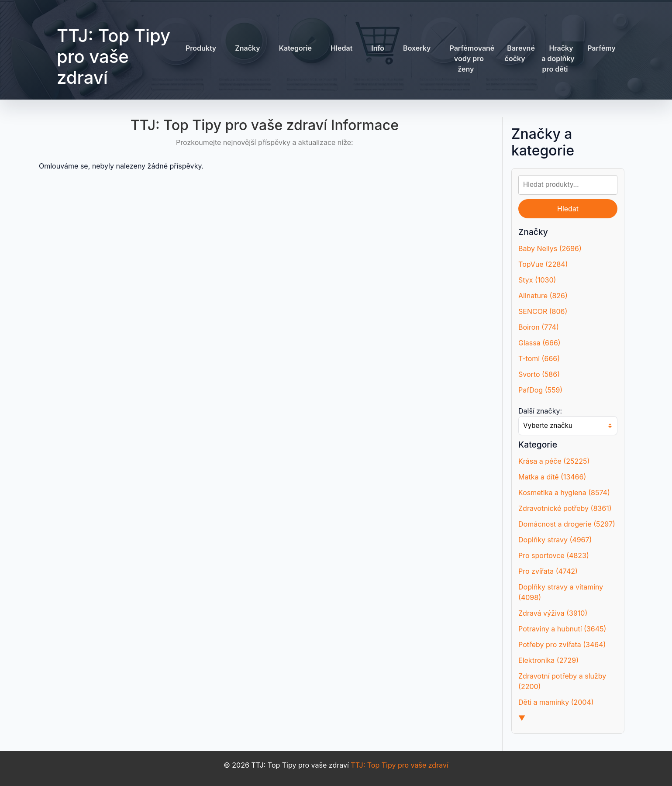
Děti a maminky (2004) (556, 702)
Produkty (201, 48)
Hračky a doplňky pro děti (558, 59)
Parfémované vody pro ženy (472, 59)
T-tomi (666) (539, 359)
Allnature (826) (543, 296)
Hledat (341, 48)
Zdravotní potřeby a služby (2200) (562, 681)
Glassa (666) (539, 343)
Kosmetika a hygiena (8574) (564, 493)
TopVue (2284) (543, 264)
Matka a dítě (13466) (552, 477)
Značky (247, 48)
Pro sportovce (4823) (554, 555)
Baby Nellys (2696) (550, 248)
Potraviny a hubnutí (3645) (562, 629)
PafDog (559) (540, 390)
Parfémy (601, 48)
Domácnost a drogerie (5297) (567, 524)
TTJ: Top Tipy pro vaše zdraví (114, 57)
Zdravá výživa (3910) (553, 613)
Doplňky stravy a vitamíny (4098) (561, 592)
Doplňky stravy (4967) (555, 540)
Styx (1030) (537, 280)
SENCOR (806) (543, 311)
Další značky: (540, 411)
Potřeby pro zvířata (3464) (562, 645)
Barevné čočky (520, 53)
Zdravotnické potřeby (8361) (565, 508)
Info (378, 48)
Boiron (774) (539, 327)
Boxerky (417, 48)
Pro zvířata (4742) (548, 571)
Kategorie (295, 48)
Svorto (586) (539, 374)
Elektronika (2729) (548, 660)
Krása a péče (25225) (554, 461)
